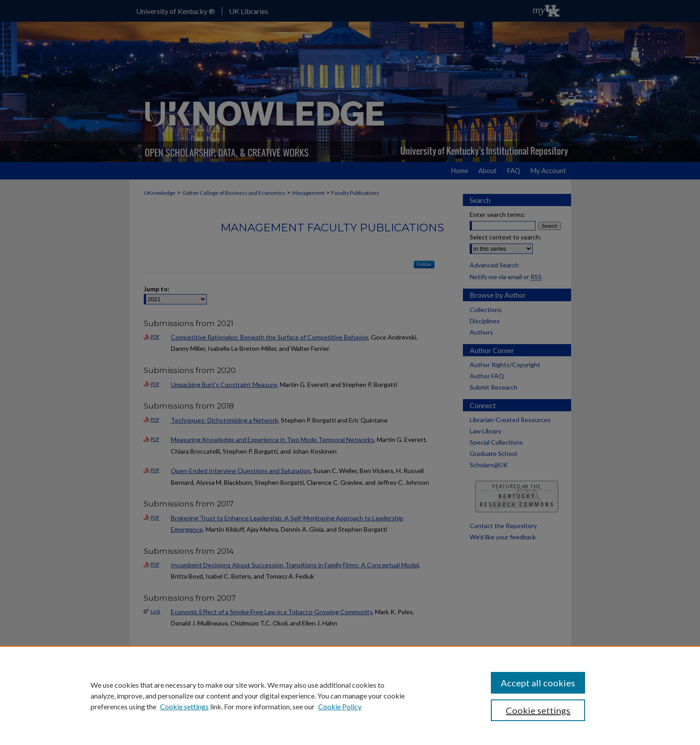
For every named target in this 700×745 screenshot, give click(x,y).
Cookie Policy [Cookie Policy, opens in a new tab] (340, 706)
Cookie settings (184, 706)
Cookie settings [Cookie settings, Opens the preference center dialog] (538, 710)
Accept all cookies (538, 683)
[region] (350, 695)
